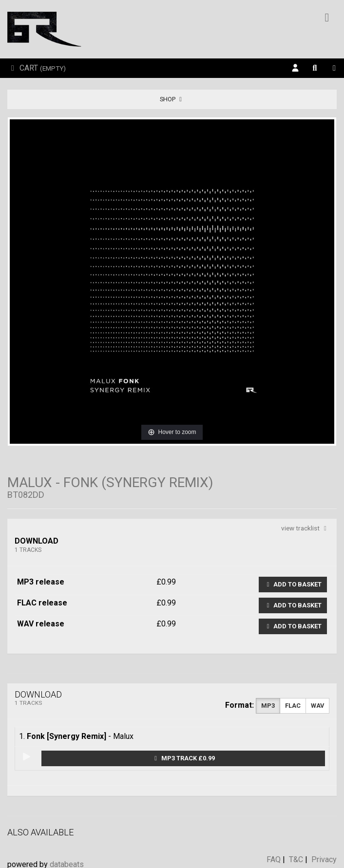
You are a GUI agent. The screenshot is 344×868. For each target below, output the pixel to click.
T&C (296, 859)
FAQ (274, 859)
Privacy (324, 859)
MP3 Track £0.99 (183, 758)
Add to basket (293, 584)
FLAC (293, 706)
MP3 (268, 706)
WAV (317, 706)
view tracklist (305, 528)
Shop (172, 99)
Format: (239, 705)
